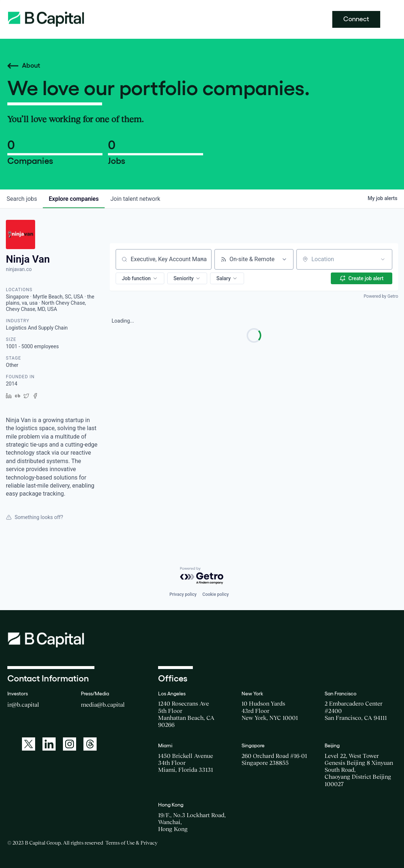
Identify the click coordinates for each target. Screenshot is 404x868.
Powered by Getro (381, 296)
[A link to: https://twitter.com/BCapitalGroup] (29, 744)
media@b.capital (103, 704)
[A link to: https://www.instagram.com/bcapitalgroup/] (70, 744)
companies (74, 199)
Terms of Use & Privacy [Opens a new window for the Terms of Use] (131, 843)
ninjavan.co (19, 269)
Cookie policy (216, 594)
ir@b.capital (23, 704)
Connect (356, 19)
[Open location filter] (383, 259)
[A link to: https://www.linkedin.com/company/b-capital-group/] (49, 744)
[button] (140, 278)
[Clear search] (202, 259)
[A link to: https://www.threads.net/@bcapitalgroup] (90, 744)
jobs (22, 199)
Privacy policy (183, 594)
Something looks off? (34, 517)
